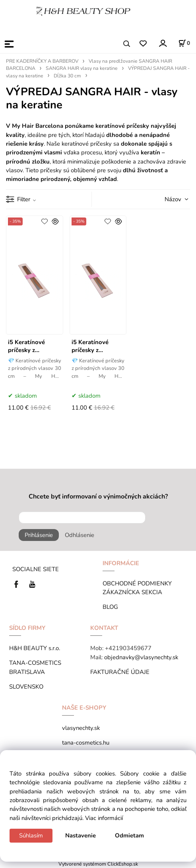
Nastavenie (81, 835)
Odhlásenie (80, 535)
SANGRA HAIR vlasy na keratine (82, 68)
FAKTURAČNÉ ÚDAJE (120, 672)
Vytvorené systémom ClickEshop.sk (98, 864)
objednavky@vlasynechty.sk (141, 657)
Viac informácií (104, 818)
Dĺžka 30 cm (67, 76)
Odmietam (129, 835)
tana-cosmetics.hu (86, 743)
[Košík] (184, 43)
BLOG (110, 607)
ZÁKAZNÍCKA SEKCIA (134, 592)
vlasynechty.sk (81, 728)
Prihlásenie (39, 535)
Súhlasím (31, 835)
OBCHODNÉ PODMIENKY (137, 583)
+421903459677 (128, 648)
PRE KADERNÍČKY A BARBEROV (42, 61)
